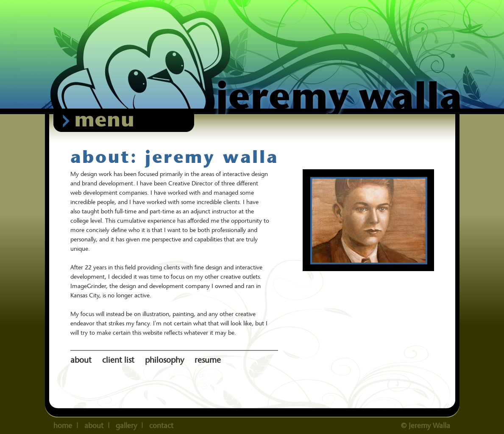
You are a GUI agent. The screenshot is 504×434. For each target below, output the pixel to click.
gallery (126, 426)
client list (119, 360)
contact (161, 426)
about (82, 360)
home (63, 426)
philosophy (166, 360)
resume (208, 360)
